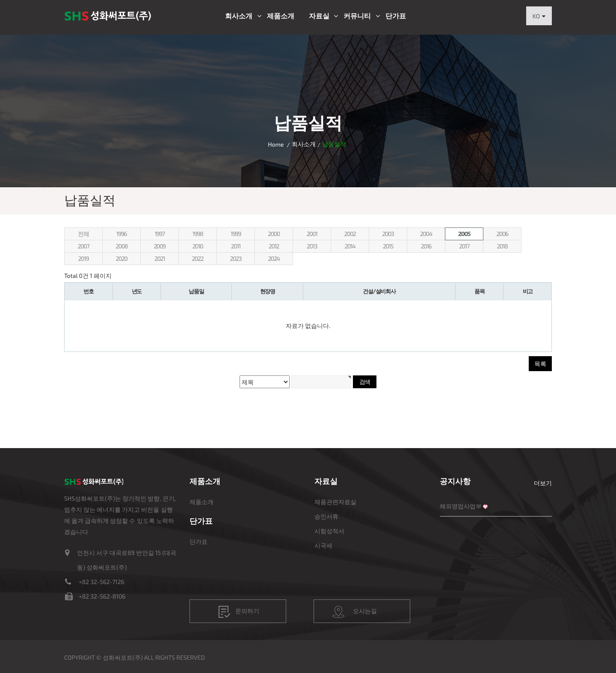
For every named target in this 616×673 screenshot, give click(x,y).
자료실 (319, 16)
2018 (502, 246)
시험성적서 (329, 531)
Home (276, 144)
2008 (121, 246)
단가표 (396, 16)
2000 (274, 234)
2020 (121, 258)
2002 (350, 234)
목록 (540, 364)
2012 (274, 246)
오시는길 (355, 612)
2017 (464, 246)
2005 (464, 234)
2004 (426, 234)
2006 (502, 234)
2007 (83, 246)
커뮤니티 (357, 16)
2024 (274, 258)
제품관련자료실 (335, 502)
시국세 (323, 545)
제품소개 (281, 16)
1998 (198, 234)
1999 (236, 234)
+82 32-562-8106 (102, 596)
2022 (198, 258)
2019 (83, 258)
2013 (312, 246)
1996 (121, 234)
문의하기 (239, 612)
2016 (426, 246)
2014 (350, 246)
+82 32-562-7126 (102, 582)
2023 (236, 258)
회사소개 (239, 16)
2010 (198, 246)
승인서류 (326, 516)
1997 (159, 234)
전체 (83, 234)
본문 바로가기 (0, 0)
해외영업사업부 (461, 506)
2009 (159, 246)
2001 (312, 234)
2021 (160, 258)
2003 (388, 234)
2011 (236, 246)
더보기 (543, 483)
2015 (388, 246)
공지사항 (455, 481)
